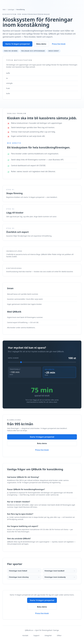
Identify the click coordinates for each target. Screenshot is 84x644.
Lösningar (11, 10)
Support (36, 635)
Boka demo (41, 44)
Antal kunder (13, 358)
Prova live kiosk (59, 44)
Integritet (48, 635)
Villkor (59, 635)
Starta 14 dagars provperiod (17, 44)
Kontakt (25, 635)
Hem (4, 10)
